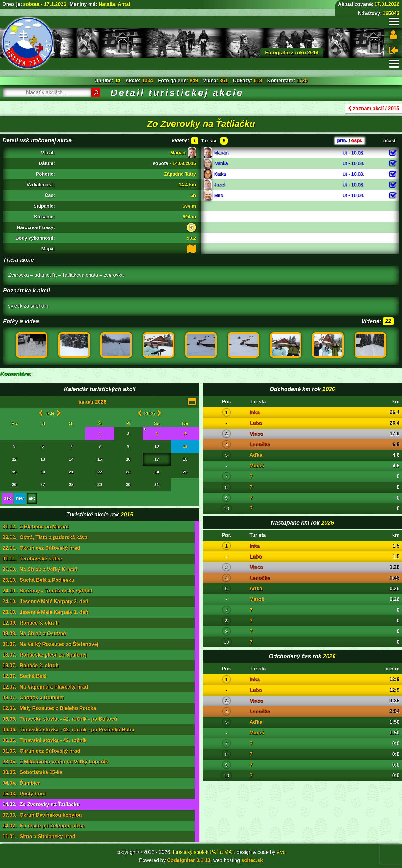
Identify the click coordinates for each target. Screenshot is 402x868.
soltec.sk (252, 860)
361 (224, 81)
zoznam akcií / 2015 (374, 109)
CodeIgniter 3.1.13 (189, 860)
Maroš (257, 466)
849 (194, 81)
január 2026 (92, 402)
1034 (148, 81)
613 (258, 81)
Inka (254, 412)
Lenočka (260, 444)
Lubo (255, 423)
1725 (302, 81)
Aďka (256, 455)
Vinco (256, 434)
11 (185, 446)
